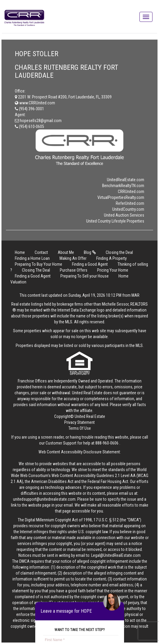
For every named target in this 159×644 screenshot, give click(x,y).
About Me (66, 252)
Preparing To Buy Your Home (38, 264)
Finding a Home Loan (32, 258)
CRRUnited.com (131, 192)
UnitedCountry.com (128, 209)
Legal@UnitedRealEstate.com (116, 555)
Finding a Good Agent (90, 264)
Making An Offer (73, 258)
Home (20, 252)
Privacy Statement (79, 422)
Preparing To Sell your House (85, 276)
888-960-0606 (107, 443)
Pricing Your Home (113, 270)
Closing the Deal (119, 252)
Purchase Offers (74, 270)
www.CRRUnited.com (35, 103)
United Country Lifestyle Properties (115, 221)
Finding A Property (111, 258)
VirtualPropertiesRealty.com (121, 197)
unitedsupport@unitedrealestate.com (44, 499)
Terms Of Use (80, 428)
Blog (90, 252)
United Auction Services (124, 215)
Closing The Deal (36, 270)
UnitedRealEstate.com (126, 180)
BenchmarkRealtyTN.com (123, 186)
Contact (41, 252)
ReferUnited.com (130, 203)
